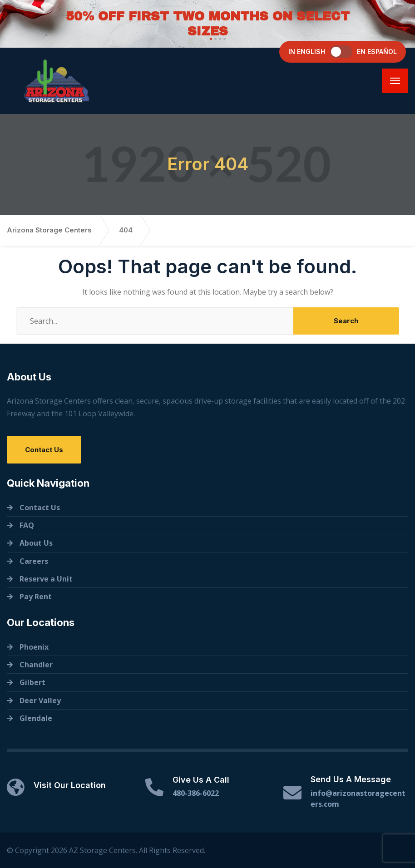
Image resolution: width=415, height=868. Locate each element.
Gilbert (32, 682)
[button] (210, 39)
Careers (34, 561)
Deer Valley (40, 700)
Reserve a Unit (46, 579)
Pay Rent (36, 597)
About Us (36, 543)
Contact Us (44, 450)
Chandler (36, 665)
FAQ (27, 525)
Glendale (36, 718)
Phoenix (34, 647)
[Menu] (395, 81)
